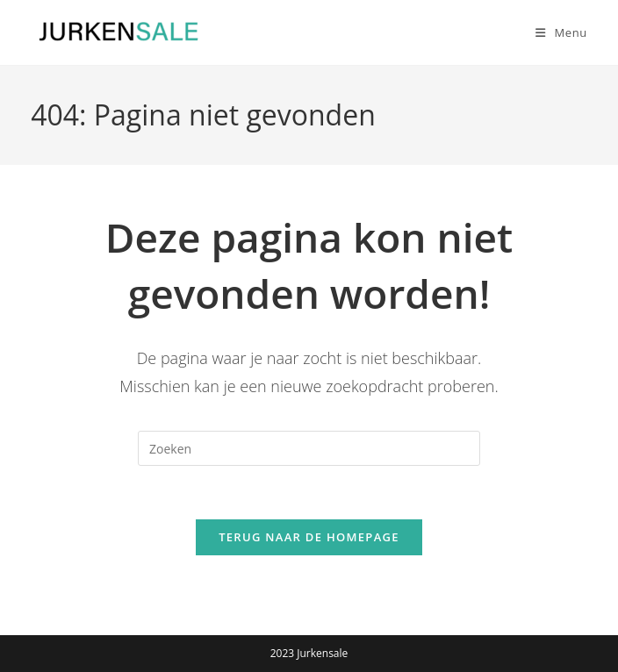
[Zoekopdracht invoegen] (309, 448)
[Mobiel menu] (555, 32)
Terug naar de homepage (309, 537)
